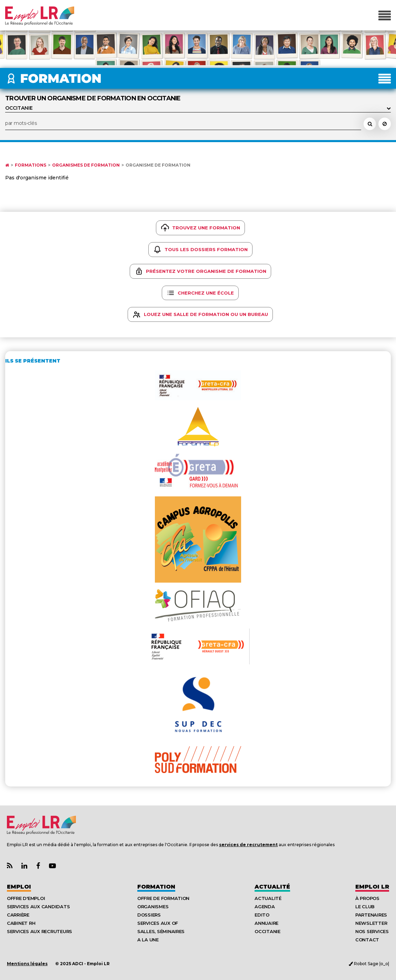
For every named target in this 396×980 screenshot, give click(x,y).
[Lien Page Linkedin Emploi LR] (24, 866)
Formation (156, 887)
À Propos (367, 898)
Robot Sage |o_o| (369, 964)
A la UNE (148, 940)
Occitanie (268, 931)
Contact (367, 940)
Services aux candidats (38, 907)
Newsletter (371, 923)
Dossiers (149, 915)
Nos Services (372, 931)
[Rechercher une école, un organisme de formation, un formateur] (370, 124)
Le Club (365, 907)
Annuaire (266, 923)
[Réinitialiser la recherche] (385, 124)
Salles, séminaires (161, 931)
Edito (262, 915)
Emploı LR (372, 887)
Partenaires (371, 915)
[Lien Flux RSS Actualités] (10, 866)
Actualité (272, 887)
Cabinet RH (21, 923)
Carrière (18, 915)
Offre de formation (163, 898)
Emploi (19, 887)
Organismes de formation (86, 165)
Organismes (153, 907)
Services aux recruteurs (39, 931)
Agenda (265, 907)
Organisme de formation (158, 165)
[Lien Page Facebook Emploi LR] (38, 866)
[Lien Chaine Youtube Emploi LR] (52, 866)
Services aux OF (158, 923)
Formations (31, 165)
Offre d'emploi (26, 898)
